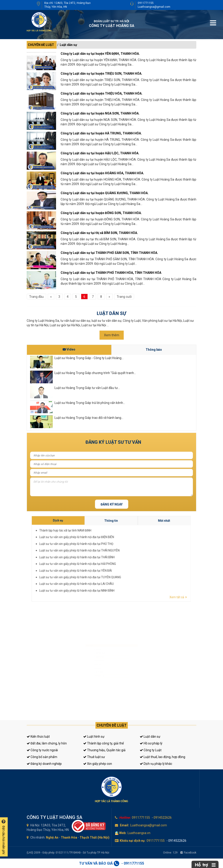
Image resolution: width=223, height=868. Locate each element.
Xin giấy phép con (98, 764)
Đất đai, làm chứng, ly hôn (47, 743)
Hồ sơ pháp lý (151, 743)
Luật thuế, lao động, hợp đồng (163, 757)
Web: (123, 833)
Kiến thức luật (38, 737)
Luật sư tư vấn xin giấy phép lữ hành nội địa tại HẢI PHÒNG (133, 560)
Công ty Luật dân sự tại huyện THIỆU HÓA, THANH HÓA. (102, 93)
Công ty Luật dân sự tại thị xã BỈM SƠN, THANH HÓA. (99, 233)
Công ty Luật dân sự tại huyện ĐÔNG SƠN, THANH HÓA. (101, 213)
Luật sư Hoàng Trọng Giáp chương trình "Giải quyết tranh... (95, 373)
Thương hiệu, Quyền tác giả (104, 750)
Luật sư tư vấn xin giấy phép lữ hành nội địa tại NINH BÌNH (133, 563)
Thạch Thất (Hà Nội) (95, 837)
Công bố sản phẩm (42, 757)
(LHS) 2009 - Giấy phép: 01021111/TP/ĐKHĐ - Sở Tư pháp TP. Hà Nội (68, 853)
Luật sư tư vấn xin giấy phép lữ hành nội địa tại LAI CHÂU (133, 562)
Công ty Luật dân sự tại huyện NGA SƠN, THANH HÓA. (100, 113)
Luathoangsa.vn (139, 833)
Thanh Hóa (69, 837)
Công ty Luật (151, 750)
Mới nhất (145, 554)
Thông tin (138, 554)
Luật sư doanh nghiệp (92, 654)
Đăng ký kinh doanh (92, 660)
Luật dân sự (68, 45)
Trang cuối (124, 297)
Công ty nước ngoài (42, 750)
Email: (125, 825)
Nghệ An (52, 837)
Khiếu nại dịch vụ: (133, 841)
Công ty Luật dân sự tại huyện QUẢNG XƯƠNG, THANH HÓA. (105, 193)
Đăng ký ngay (112, 504)
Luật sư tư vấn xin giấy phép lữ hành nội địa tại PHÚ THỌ (133, 557)
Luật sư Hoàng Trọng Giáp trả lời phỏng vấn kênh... (90, 403)
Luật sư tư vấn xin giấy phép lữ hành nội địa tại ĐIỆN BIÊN (133, 556)
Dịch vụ (131, 554)
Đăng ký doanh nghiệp (44, 764)
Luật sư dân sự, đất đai (93, 648)
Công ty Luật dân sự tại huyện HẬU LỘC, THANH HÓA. (100, 153)
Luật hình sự (94, 737)
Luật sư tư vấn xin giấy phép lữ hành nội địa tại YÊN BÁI (133, 560)
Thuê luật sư (94, 757)
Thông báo (154, 350)
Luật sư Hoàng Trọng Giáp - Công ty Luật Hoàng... (89, 358)
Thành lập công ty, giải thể (103, 743)
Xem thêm (112, 335)
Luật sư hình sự (90, 641)
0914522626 (163, 818)
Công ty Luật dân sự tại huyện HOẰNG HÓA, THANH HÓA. (102, 173)
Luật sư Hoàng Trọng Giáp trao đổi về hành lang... (89, 418)
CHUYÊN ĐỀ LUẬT (41, 45)
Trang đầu (36, 297)
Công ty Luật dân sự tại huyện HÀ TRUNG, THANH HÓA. (101, 133)
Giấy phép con (90, 673)
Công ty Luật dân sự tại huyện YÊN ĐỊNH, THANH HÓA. (100, 54)
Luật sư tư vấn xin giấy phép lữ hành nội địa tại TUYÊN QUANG (134, 561)
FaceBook (188, 853)
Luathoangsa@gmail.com (154, 7)
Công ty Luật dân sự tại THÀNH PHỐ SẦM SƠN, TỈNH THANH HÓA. (109, 253)
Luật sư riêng (89, 667)
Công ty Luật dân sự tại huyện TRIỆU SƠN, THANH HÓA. (101, 74)
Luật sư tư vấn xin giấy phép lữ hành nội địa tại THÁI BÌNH (133, 559)
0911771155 (146, 3)
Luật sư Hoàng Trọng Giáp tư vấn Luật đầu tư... (87, 388)
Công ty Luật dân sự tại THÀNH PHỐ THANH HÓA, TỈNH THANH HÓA (111, 273)
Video (69, 349)
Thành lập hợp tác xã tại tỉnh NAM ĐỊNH (132, 555)
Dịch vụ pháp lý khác (156, 764)
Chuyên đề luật (112, 725)
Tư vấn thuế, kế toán (92, 679)
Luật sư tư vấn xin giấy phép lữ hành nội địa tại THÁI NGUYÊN (134, 558)
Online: (170, 853)
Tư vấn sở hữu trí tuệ (92, 685)
